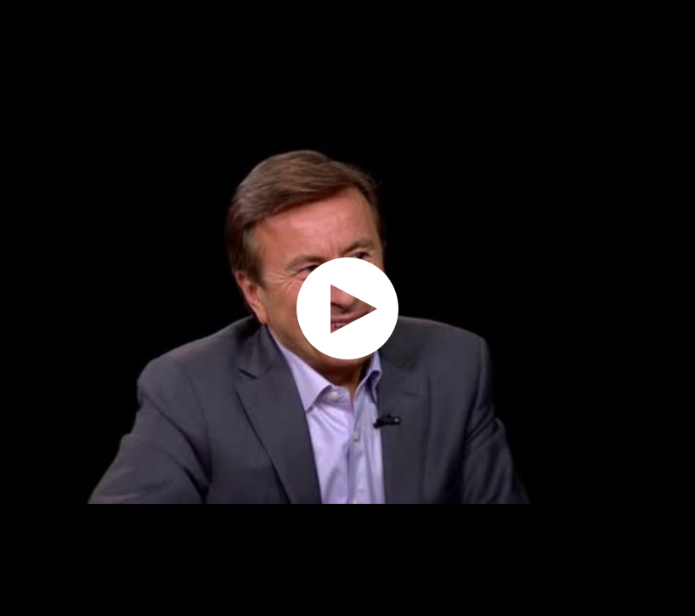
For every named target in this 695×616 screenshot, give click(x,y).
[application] (347, 308)
